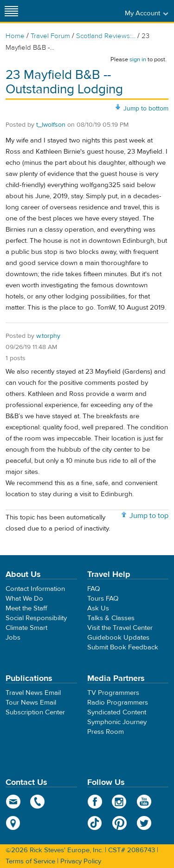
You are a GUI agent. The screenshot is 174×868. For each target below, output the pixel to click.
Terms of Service (30, 861)
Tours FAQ (103, 599)
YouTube (144, 802)
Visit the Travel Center (120, 628)
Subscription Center (35, 712)
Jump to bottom (146, 109)
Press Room (106, 732)
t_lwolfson (51, 125)
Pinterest (119, 823)
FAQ (93, 589)
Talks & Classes (111, 618)
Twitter (144, 823)
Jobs (13, 638)
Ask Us (98, 608)
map (13, 823)
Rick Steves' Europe (87, 11)
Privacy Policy (81, 861)
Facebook (95, 802)
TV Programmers (113, 693)
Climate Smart (26, 628)
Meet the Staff (26, 608)
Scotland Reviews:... (106, 36)
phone (38, 802)
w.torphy (48, 336)
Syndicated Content (117, 712)
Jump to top (149, 516)
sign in (138, 59)
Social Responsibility (36, 618)
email (13, 802)
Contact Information (35, 589)
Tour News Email (31, 703)
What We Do (24, 599)
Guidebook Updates (118, 638)
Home (15, 36)
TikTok (95, 823)
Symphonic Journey (117, 722)
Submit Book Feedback (123, 647)
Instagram (119, 802)
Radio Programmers (118, 703)
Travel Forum (50, 36)
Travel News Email (33, 693)
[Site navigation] (12, 11)
